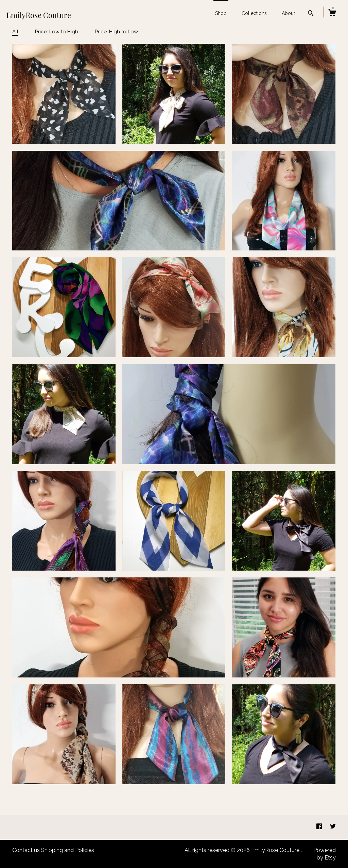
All (15, 32)
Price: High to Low (116, 32)
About (288, 13)
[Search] (311, 14)
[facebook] (320, 827)
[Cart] (332, 14)
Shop (221, 13)
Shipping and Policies (68, 850)
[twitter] (333, 827)
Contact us (26, 850)
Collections (254, 13)
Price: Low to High (57, 32)
